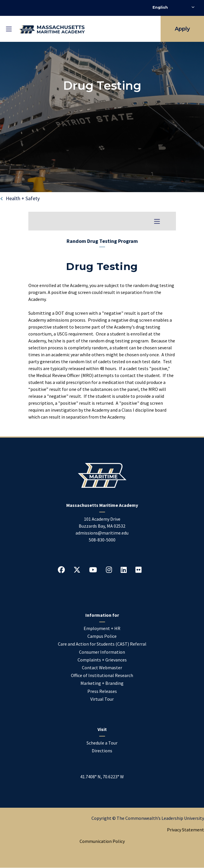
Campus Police (102, 636)
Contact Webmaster (102, 668)
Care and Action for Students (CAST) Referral (102, 644)
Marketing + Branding (102, 683)
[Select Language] (173, 7)
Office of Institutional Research (102, 675)
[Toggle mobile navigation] (9, 29)
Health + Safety (23, 198)
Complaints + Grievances (102, 660)
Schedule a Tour (102, 743)
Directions (102, 751)
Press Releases (102, 691)
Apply (182, 29)
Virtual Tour (102, 699)
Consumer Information (102, 652)
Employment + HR (102, 628)
